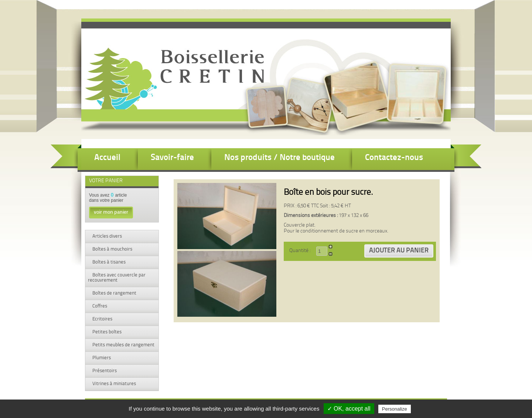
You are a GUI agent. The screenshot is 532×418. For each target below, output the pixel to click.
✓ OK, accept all (349, 409)
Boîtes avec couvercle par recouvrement (117, 278)
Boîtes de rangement (114, 293)
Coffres (99, 306)
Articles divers (107, 236)
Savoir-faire (172, 158)
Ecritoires (102, 319)
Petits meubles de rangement (123, 345)
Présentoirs (104, 371)
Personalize (395, 409)
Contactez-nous (394, 158)
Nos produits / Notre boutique (279, 158)
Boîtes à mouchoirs (112, 249)
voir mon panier (111, 212)
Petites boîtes (106, 332)
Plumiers (101, 358)
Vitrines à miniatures (114, 384)
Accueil (107, 158)
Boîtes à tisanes (108, 262)
